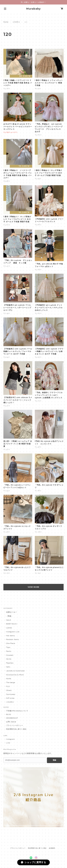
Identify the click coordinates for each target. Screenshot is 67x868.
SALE (9, 620)
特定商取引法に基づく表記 (16, 729)
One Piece (11, 643)
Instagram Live (13, 632)
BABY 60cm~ (12, 624)
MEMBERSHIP (12, 718)
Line (8, 743)
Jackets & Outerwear (16, 671)
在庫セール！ (12, 612)
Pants (9, 651)
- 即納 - (9, 616)
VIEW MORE (33, 587)
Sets (8, 667)
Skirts (9, 659)
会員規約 (52, 848)
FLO (8, 686)
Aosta (9, 679)
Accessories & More (15, 675)
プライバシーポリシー (15, 725)
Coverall (10, 655)
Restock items (13, 639)
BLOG (9, 714)
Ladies (9, 628)
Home (6, 22)
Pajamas (10, 663)
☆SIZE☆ (16, 22)
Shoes (9, 690)
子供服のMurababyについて (17, 711)
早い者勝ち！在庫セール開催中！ (33, 2)
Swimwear (11, 694)
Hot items (11, 636)
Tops (8, 647)
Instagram (11, 739)
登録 (54, 760)
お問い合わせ (11, 722)
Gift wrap (10, 698)
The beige (11, 682)
